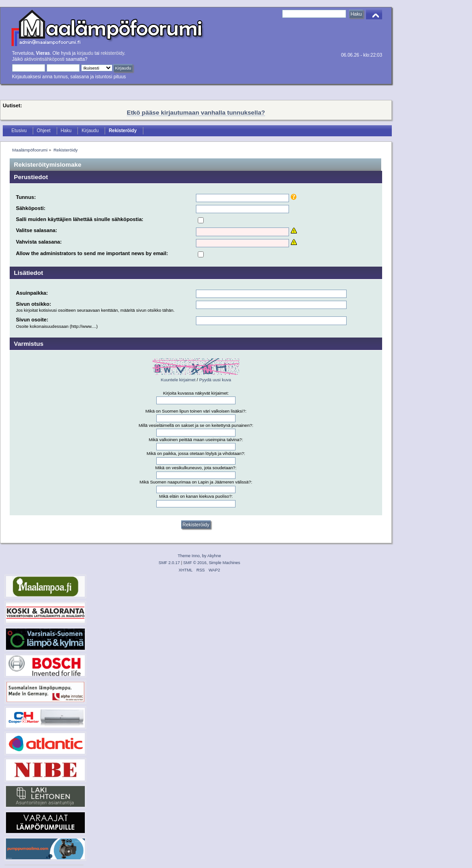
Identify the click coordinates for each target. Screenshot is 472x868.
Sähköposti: (30, 208)
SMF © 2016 (195, 563)
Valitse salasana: (36, 230)
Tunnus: (26, 197)
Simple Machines (224, 563)
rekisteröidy (113, 53)
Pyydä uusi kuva (215, 380)
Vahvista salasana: (39, 242)
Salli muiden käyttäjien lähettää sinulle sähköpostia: (80, 219)
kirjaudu (85, 53)
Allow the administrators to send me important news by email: (92, 253)
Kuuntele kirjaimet (178, 380)
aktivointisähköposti (44, 59)
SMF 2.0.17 (169, 563)
